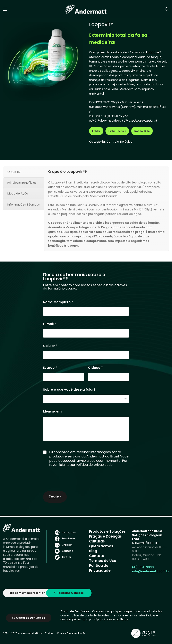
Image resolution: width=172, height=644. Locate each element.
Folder (96, 131)
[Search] (167, 9)
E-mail (50, 324)
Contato (97, 556)
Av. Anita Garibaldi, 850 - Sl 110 (149, 549)
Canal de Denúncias (29, 618)
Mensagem (52, 411)
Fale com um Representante (28, 593)
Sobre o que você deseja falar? (69, 390)
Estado (50, 368)
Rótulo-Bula (142, 131)
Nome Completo (58, 302)
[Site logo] (86, 9)
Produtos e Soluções (107, 531)
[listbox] (86, 399)
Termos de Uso (103, 561)
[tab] (24, 172)
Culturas (97, 541)
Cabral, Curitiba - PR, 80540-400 (147, 557)
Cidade (95, 368)
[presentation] (74, 487)
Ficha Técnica (117, 131)
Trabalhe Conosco (69, 593)
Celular (50, 346)
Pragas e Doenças (105, 536)
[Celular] (86, 355)
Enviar (55, 497)
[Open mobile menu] (5, 9)
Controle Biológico (119, 142)
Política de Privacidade (100, 568)
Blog (93, 551)
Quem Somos (101, 546)
